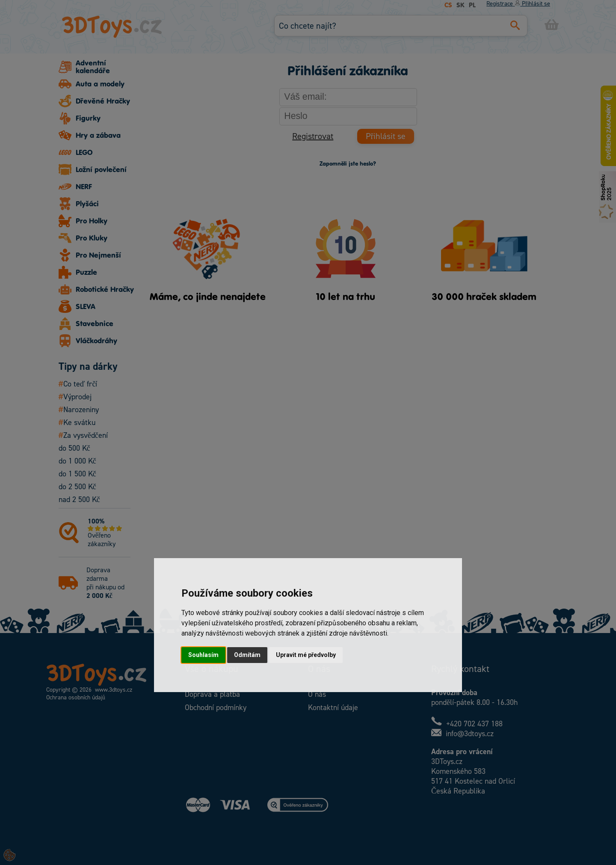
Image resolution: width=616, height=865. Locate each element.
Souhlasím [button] (203, 655)
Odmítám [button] (247, 655)
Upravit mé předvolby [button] (306, 655)
